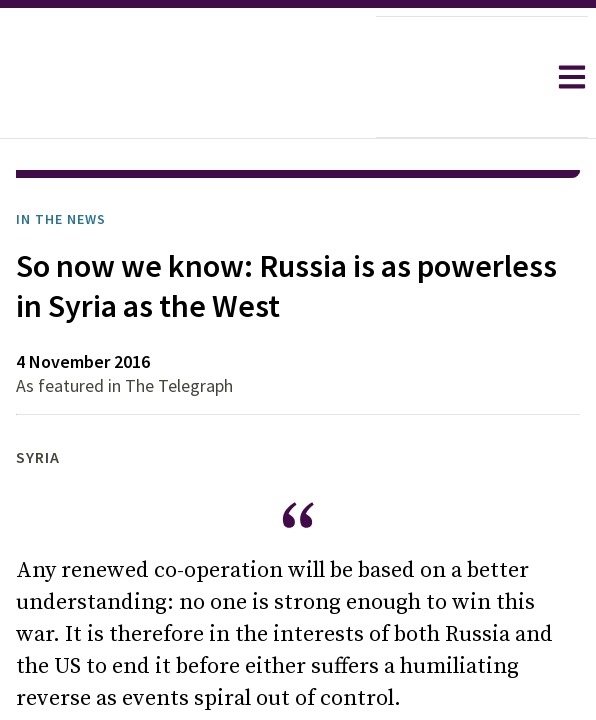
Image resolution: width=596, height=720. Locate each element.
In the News (61, 219)
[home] (188, 77)
